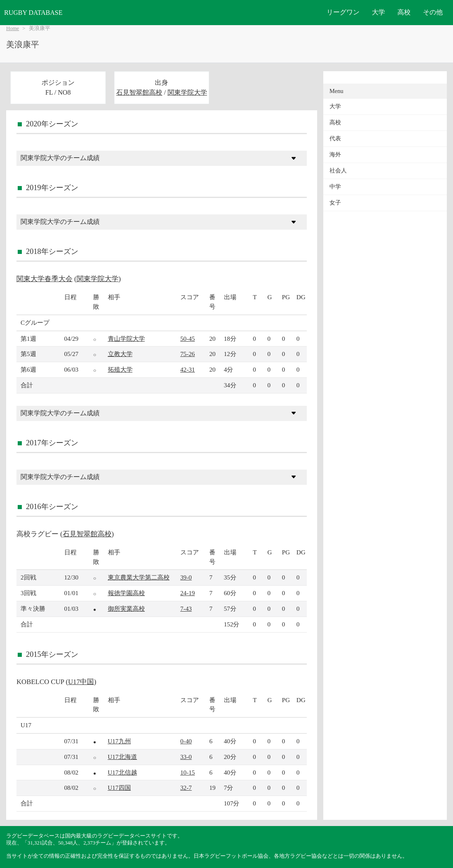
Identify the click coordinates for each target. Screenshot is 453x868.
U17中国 (81, 682)
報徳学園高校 (126, 593)
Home (13, 28)
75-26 (188, 354)
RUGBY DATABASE (33, 13)
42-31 (188, 369)
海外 (335, 155)
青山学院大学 (126, 339)
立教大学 (120, 354)
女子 (335, 203)
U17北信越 (123, 772)
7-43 (186, 609)
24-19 (188, 593)
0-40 (186, 741)
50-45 (188, 339)
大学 (378, 12)
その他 (433, 12)
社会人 (338, 171)
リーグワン (343, 12)
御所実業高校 (126, 609)
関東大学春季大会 (44, 279)
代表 (335, 138)
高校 (404, 12)
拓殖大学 (120, 369)
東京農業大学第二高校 (139, 577)
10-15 (188, 772)
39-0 (186, 577)
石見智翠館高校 (139, 92)
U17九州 (119, 741)
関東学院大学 (187, 92)
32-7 (186, 788)
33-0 (186, 757)
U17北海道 (123, 757)
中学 (335, 187)
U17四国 (119, 788)
